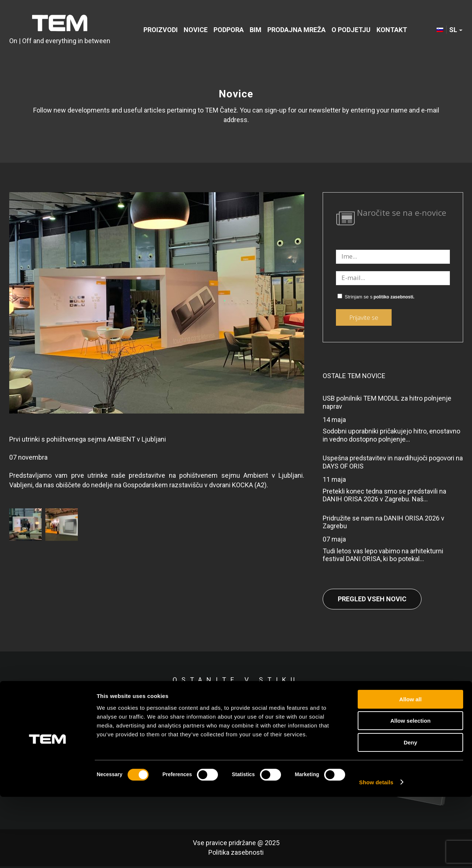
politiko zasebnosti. (394, 297)
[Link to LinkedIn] (385, 706)
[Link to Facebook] (355, 706)
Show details (376, 853)
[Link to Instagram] (414, 706)
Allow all (411, 770)
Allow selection (410, 792)
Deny (411, 814)
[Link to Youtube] (444, 706)
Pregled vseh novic (372, 599)
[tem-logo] (60, 30)
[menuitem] (161, 30)
